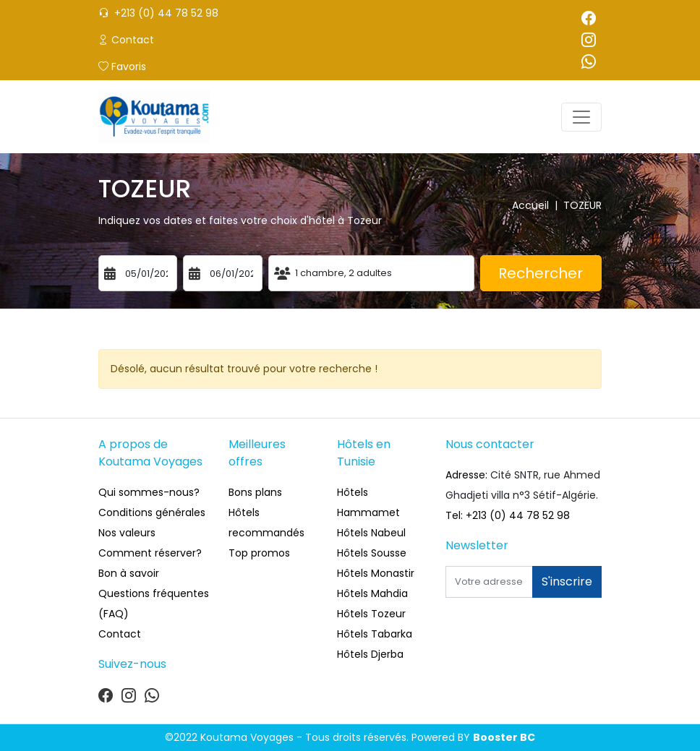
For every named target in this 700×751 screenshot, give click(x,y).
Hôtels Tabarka (375, 634)
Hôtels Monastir (376, 573)
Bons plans (255, 492)
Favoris (122, 66)
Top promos (259, 553)
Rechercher (541, 273)
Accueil (538, 205)
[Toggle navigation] (581, 117)
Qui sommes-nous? (149, 492)
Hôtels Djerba (370, 654)
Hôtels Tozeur (371, 614)
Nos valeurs (127, 533)
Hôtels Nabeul (371, 533)
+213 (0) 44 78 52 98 (158, 13)
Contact (126, 40)
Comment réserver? (150, 553)
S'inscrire (567, 582)
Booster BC (504, 737)
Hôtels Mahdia (372, 593)
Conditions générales (152, 512)
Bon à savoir (129, 573)
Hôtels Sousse (372, 553)
